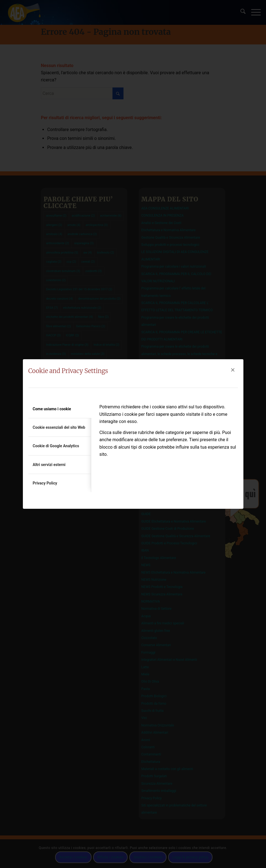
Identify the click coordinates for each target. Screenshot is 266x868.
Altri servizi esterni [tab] (49, 465)
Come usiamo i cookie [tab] (52, 409)
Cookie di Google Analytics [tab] (56, 446)
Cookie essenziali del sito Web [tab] (59, 427)
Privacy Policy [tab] (45, 483)
